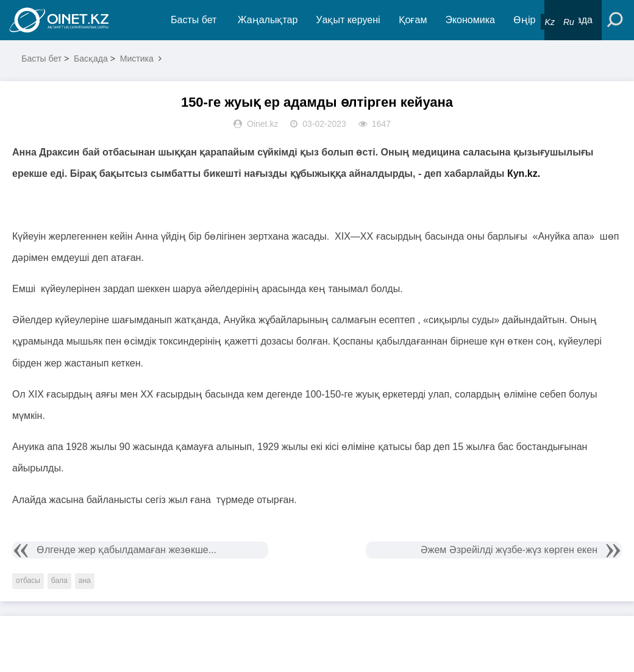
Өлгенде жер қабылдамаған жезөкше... (126, 550)
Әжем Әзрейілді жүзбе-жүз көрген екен (509, 550)
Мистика (137, 59)
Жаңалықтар (268, 20)
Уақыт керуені (348, 20)
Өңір (524, 20)
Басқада (91, 59)
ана (85, 581)
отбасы (28, 581)
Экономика (470, 20)
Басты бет (194, 20)
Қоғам (413, 20)
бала (59, 581)
